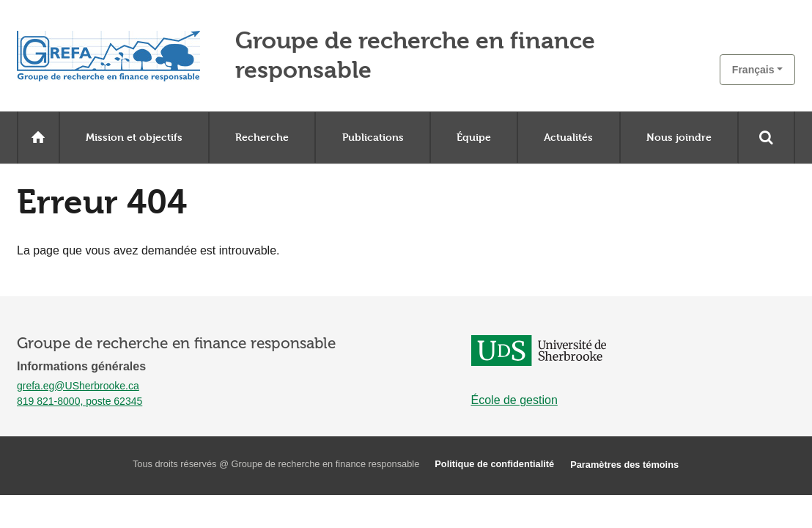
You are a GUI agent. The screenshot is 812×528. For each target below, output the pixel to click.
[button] (757, 70)
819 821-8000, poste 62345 (80, 401)
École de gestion (514, 400)
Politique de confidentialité (494, 464)
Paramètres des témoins (624, 465)
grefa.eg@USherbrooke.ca (78, 386)
